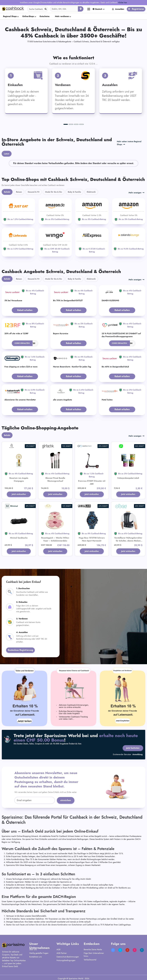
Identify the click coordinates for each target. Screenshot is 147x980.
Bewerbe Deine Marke (93, 951)
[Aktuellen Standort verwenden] (81, 9)
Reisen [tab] (19, 192)
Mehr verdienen (62, 16)
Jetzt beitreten (132, 749)
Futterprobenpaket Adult (128, 478)
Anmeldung (137, 756)
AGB (58, 951)
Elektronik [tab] (91, 192)
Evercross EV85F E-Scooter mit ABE (92, 482)
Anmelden (118, 9)
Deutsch (97, 9)
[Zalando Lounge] (129, 241)
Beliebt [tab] (7, 192)
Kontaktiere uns (36, 958)
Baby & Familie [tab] (74, 192)
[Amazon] (55, 211)
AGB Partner (62, 954)
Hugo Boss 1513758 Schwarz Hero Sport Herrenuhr (92, 540)
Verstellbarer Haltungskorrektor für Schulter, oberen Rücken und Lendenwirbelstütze (128, 541)
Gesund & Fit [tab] (33, 192)
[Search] (38, 9)
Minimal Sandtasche (19, 538)
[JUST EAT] (18, 211)
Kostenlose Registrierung (20, 651)
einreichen (66, 802)
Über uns (33, 951)
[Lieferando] (18, 241)
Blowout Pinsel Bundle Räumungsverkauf (55, 479)
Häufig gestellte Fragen (39, 954)
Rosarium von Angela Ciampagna (19, 479)
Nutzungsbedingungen (66, 962)
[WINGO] (55, 242)
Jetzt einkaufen (19, 494)
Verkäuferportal (90, 961)
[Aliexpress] (92, 242)
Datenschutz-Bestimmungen (68, 958)
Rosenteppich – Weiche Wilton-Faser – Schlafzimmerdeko (55, 540)
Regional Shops (10, 16)
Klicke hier (123, 3)
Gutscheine (45, 16)
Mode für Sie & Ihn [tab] (54, 192)
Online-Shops (28, 16)
